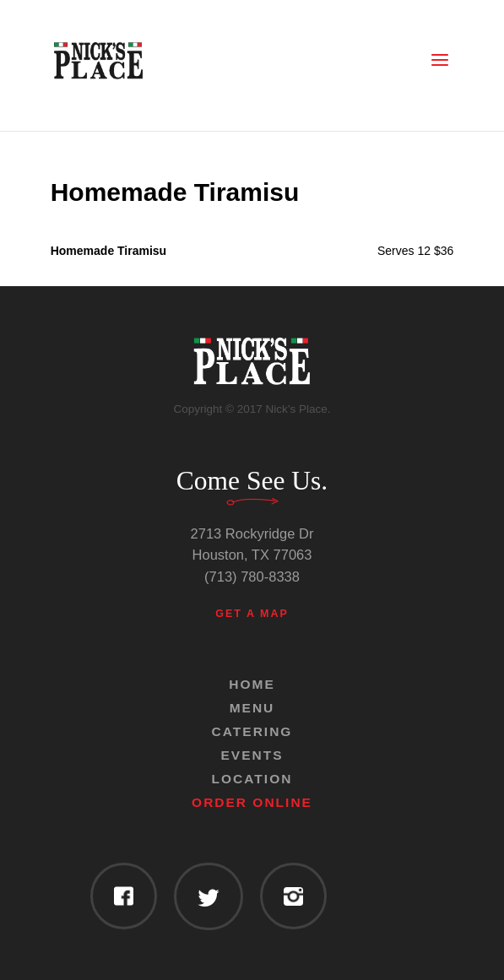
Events (252, 755)
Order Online (252, 802)
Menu (252, 708)
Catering (252, 731)
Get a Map (252, 614)
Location (252, 779)
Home (252, 684)
